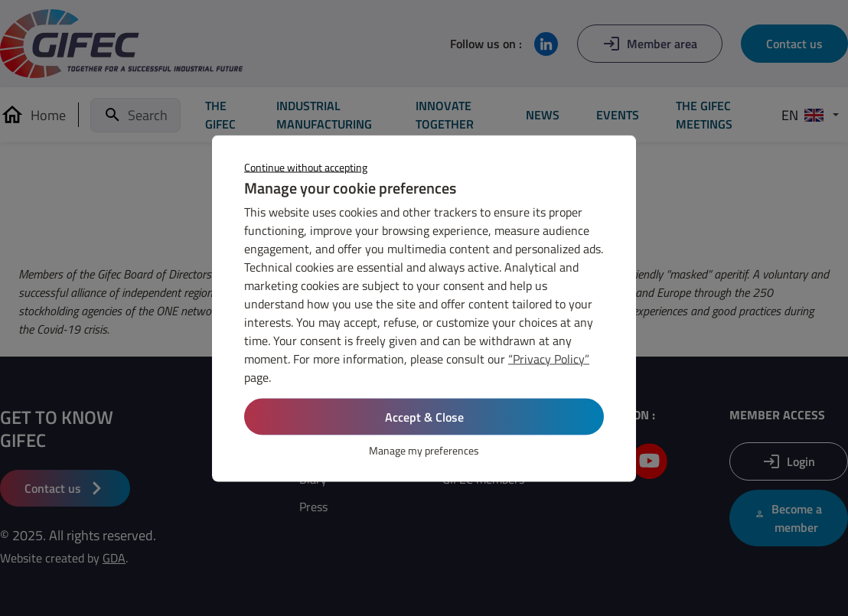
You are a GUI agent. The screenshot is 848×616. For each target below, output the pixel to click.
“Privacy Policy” (549, 358)
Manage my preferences (424, 450)
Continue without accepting (306, 166)
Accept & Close (424, 416)
